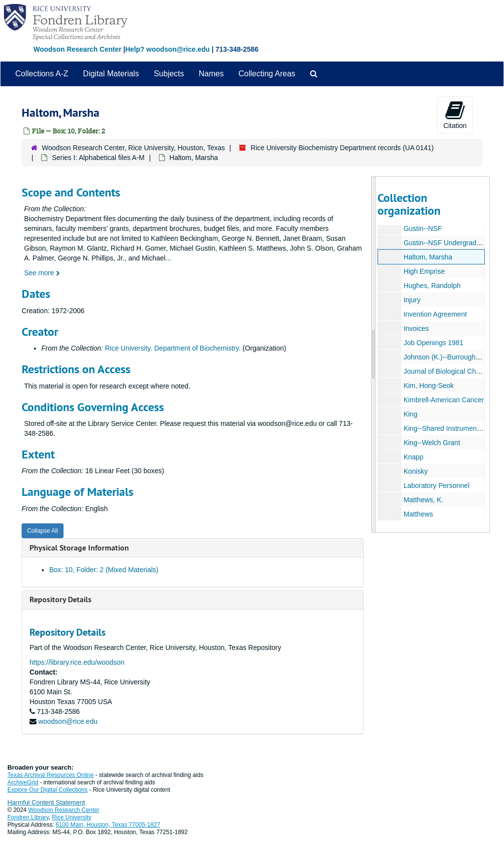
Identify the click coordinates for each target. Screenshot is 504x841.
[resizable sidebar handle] (374, 355)
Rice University (72, 817)
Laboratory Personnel (436, 485)
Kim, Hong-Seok (428, 386)
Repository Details (61, 599)
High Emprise (424, 271)
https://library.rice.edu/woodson (77, 662)
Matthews (418, 514)
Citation (455, 115)
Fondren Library (28, 817)
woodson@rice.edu (68, 721)
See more (42, 273)
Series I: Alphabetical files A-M (98, 158)
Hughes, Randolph (432, 286)
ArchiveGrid (23, 782)
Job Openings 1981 (433, 343)
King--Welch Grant (431, 443)
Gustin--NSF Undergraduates (448, 243)
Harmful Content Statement (46, 802)
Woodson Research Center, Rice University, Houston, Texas (133, 148)
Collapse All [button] (43, 531)
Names (211, 74)
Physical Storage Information (79, 548)
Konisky (415, 471)
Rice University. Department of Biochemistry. (173, 348)
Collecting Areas (267, 74)
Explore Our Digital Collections (47, 790)
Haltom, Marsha (427, 257)
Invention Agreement (435, 314)
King (410, 414)
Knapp (413, 457)
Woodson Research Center (78, 49)
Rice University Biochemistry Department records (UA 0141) (342, 148)
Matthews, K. (423, 500)
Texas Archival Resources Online (50, 775)
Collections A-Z (42, 74)
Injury (411, 300)
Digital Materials (111, 74)
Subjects (169, 74)
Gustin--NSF (422, 228)
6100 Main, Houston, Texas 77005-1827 (108, 825)
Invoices (416, 328)
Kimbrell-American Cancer (443, 400)
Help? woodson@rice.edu (167, 49)
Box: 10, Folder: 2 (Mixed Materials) (104, 570)
